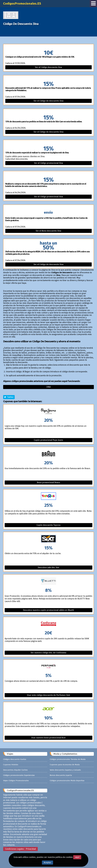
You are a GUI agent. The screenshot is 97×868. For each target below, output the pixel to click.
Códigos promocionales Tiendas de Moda (68, 759)
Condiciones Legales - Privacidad (20, 849)
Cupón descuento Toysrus (48, 525)
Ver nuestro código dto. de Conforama (48, 653)
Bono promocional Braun (48, 482)
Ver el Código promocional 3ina (48, 163)
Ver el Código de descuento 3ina (48, 101)
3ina (48, 387)
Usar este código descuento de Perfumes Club (48, 695)
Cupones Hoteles (11, 765)
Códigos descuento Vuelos (15, 759)
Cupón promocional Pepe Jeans (48, 440)
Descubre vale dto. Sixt (48, 567)
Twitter (9, 397)
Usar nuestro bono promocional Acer (48, 738)
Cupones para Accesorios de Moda (65, 765)
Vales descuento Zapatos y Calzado (65, 770)
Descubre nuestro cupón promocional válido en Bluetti (48, 610)
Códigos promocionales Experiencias (19, 775)
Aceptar (47, 862)
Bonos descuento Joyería (61, 775)
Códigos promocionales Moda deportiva (67, 781)
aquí (77, 857)
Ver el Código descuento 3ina (48, 67)
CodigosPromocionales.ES (22, 3)
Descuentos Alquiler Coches (15, 770)
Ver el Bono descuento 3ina (48, 231)
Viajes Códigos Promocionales (16, 781)
